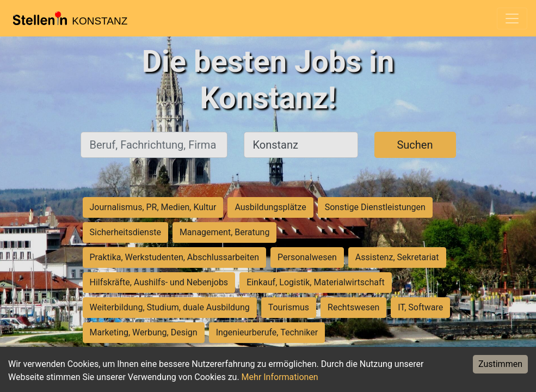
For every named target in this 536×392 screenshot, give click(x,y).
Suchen (415, 145)
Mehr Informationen (280, 377)
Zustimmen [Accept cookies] (500, 364)
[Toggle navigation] (512, 19)
